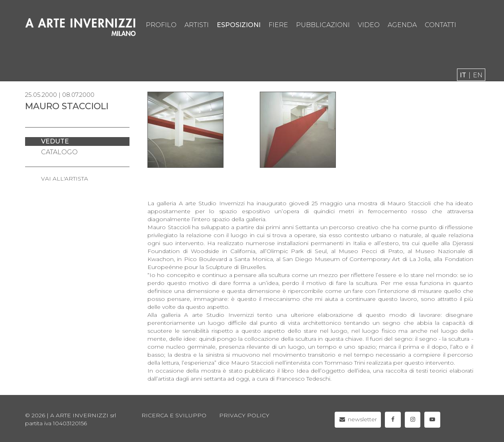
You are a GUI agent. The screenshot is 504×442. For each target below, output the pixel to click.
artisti (197, 25)
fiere (278, 25)
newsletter (358, 419)
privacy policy (244, 415)
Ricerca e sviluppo (174, 415)
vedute (55, 141)
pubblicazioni (323, 25)
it (463, 75)
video (369, 25)
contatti (440, 25)
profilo (161, 25)
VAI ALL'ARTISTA (65, 179)
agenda (402, 25)
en (478, 75)
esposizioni (239, 25)
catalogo (59, 152)
